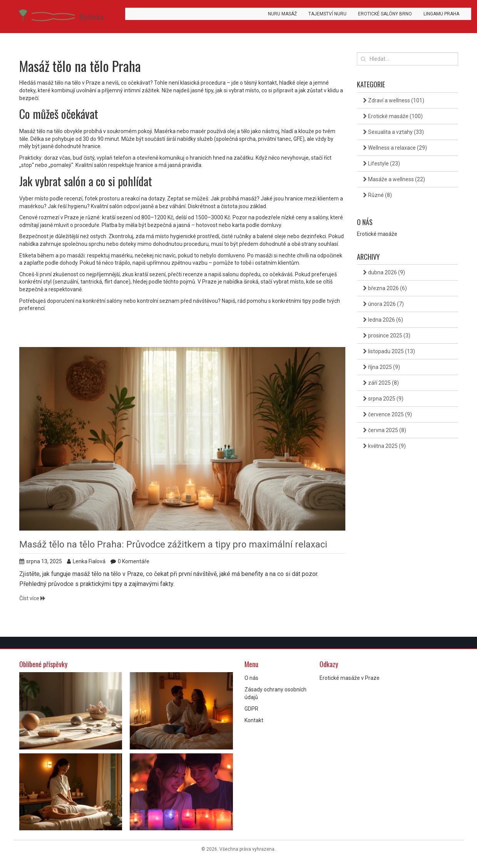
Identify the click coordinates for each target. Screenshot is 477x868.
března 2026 (385, 288)
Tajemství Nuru (327, 14)
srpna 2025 (383, 399)
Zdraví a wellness (394, 100)
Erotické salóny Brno (385, 14)
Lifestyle (382, 164)
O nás (251, 678)
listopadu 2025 (389, 351)
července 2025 (387, 414)
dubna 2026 (384, 272)
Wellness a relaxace (395, 148)
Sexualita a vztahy (393, 132)
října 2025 (382, 367)
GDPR (251, 709)
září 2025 (381, 383)
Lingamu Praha (441, 14)
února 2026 (383, 304)
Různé (377, 195)
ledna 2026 (383, 320)
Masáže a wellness (394, 179)
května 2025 (384, 446)
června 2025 (385, 430)
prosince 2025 (387, 336)
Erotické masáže (393, 116)
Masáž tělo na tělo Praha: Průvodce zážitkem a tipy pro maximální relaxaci (173, 544)
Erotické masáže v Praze (350, 678)
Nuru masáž (282, 14)
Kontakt (254, 720)
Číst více (32, 598)
